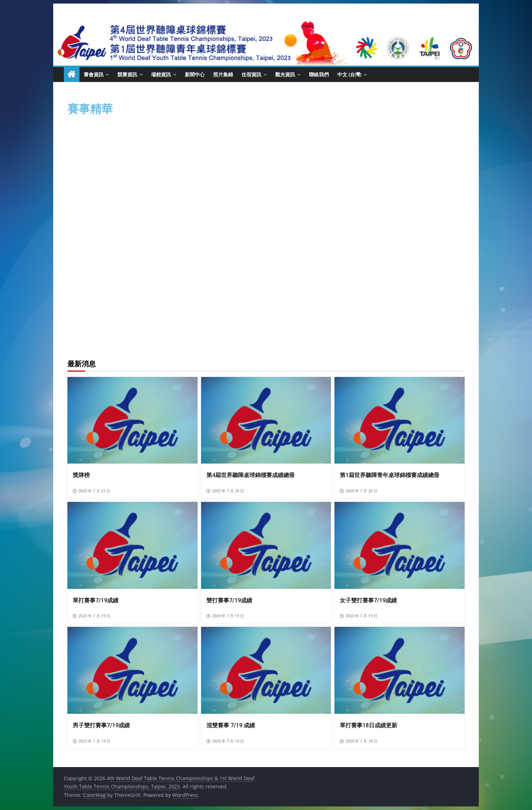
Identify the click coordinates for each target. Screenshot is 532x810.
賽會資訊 (94, 74)
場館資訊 (161, 74)
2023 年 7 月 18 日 (359, 741)
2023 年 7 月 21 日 (92, 491)
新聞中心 (195, 74)
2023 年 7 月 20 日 (225, 491)
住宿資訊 (251, 74)
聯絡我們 (319, 74)
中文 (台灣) (349, 74)
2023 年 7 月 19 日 (92, 616)
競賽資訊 (127, 74)
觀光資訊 (285, 74)
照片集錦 (223, 74)
